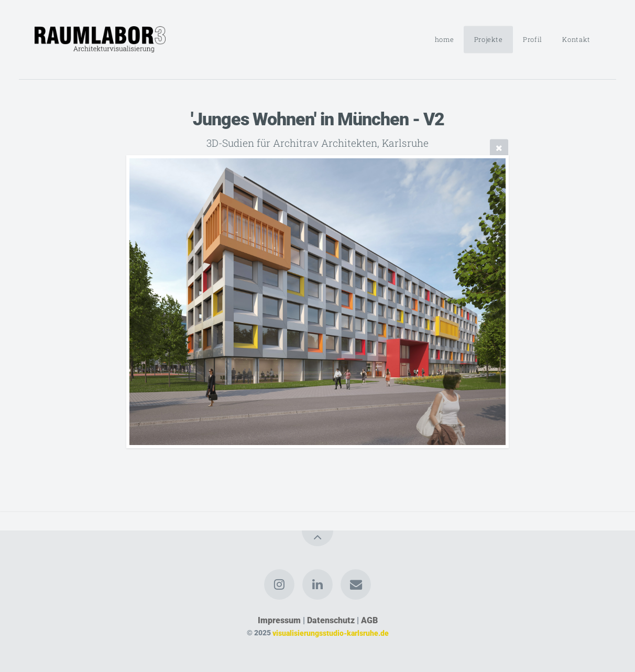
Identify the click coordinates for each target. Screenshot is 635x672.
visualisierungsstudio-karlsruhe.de (331, 633)
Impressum (279, 620)
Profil (533, 39)
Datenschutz (331, 620)
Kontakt (576, 39)
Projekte (489, 39)
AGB (369, 620)
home (445, 39)
